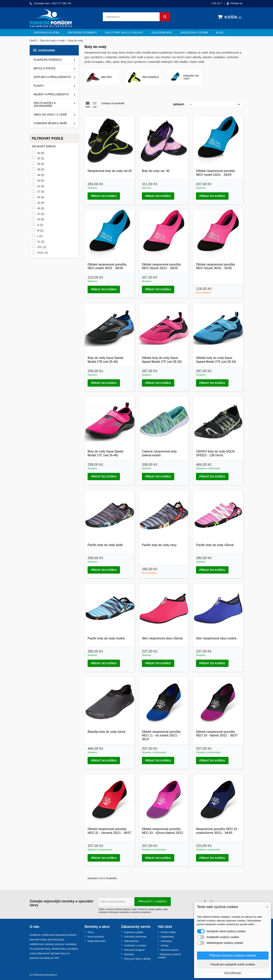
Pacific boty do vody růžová (215, 545)
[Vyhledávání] (136, 17)
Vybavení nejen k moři (50, 123)
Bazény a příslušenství (51, 94)
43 (41, 219)
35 (41, 159)
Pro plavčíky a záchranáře (45, 104)
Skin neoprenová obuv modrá (216, 638)
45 (41, 197)
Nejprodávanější (96, 941)
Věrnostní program (134, 950)
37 (41, 192)
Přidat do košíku (104, 196)
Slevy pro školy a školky (124, 33)
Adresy (164, 945)
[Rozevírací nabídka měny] (217, 4)
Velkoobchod (162, 33)
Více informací (232, 973)
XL (41, 242)
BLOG (220, 33)
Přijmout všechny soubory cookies (233, 955)
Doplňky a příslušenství (52, 77)
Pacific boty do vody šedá (105, 545)
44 (41, 153)
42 (41, 203)
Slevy (90, 932)
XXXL (43, 253)
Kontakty (129, 954)
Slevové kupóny (169, 950)
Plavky (39, 86)
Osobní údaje (168, 932)
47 (41, 214)
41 (41, 186)
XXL (42, 247)
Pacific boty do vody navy (159, 545)
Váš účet (165, 927)
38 (41, 170)
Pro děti (107, 77)
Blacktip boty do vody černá (106, 732)
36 (41, 164)
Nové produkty (95, 937)
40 (41, 181)
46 (41, 208)
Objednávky (167, 937)
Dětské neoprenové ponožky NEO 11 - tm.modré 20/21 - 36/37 (161, 736)
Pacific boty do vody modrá (106, 638)
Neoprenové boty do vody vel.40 (110, 171)
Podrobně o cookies (135, 945)
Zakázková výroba (194, 33)
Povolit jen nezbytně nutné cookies (233, 964)
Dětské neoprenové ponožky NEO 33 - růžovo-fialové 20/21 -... (163, 833)
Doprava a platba (47, 33)
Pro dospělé (151, 77)
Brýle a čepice (45, 68)
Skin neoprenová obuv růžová (162, 638)
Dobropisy (166, 941)
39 (41, 175)
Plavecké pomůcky (48, 60)
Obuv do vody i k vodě (50, 115)
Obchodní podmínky (82, 33)
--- (215, 104)
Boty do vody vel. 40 (156, 171)
